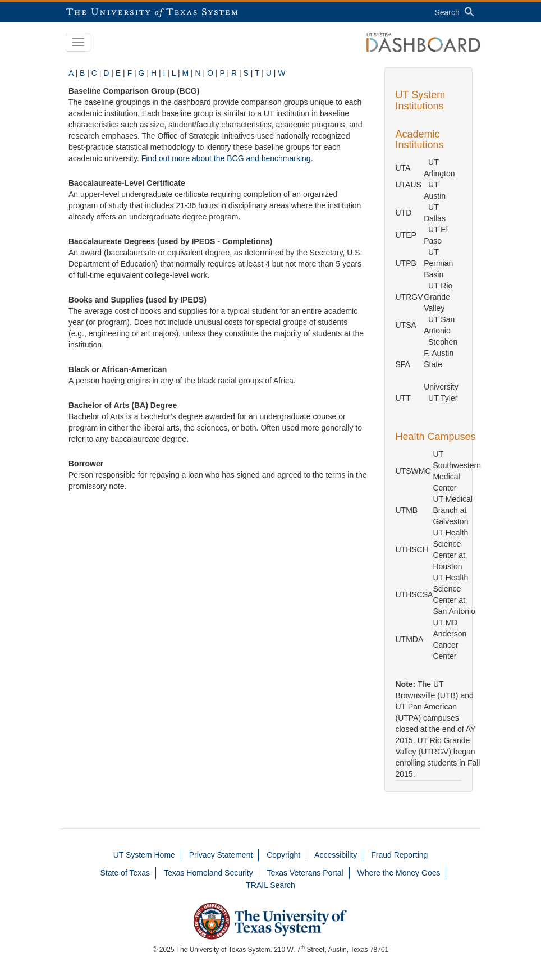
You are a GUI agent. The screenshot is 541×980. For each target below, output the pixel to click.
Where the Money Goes (399, 873)
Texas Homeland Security (208, 873)
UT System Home (144, 855)
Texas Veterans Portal (305, 873)
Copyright (283, 855)
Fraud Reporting (399, 855)
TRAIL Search (270, 885)
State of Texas (125, 873)
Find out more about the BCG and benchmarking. (227, 158)
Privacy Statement (221, 855)
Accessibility (336, 855)
